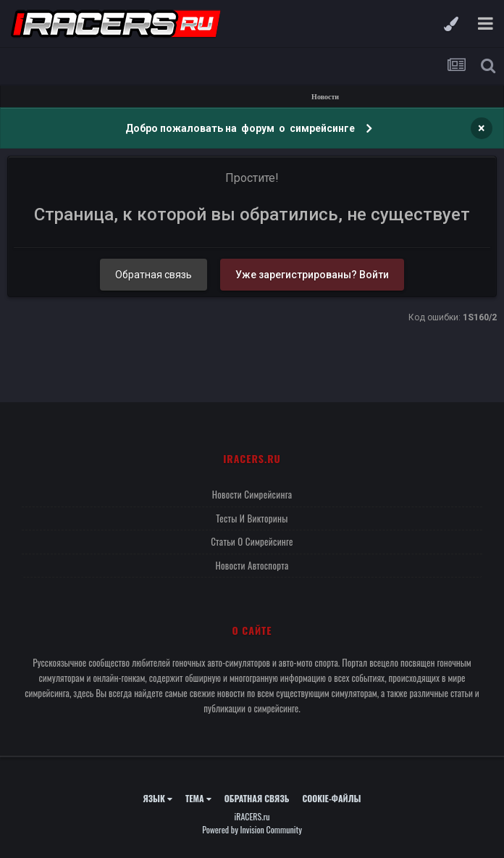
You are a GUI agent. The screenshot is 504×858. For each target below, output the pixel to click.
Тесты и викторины (252, 518)
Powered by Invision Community (252, 829)
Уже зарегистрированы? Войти (312, 275)
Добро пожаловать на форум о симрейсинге (241, 128)
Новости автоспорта (252, 565)
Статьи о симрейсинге (252, 541)
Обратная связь (154, 275)
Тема (198, 798)
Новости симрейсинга (252, 494)
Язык (157, 798)
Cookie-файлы (331, 798)
